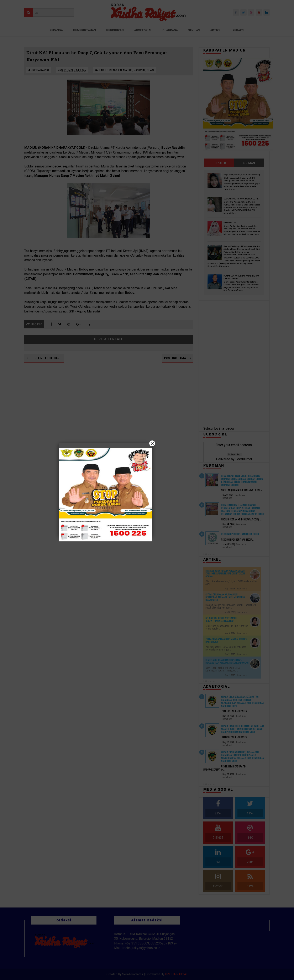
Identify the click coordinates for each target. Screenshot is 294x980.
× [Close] (152, 443)
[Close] (147, 490)
